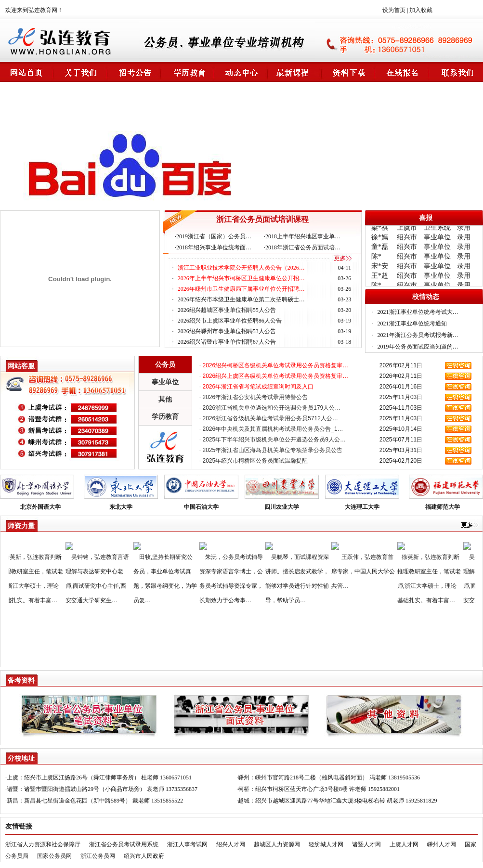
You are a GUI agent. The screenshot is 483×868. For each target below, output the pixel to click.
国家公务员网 (54, 856)
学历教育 (165, 416)
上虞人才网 (404, 844)
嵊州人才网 (442, 844)
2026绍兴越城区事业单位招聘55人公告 (227, 310)
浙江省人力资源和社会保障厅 (43, 844)
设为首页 (394, 10)
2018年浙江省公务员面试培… (303, 247)
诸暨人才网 (366, 844)
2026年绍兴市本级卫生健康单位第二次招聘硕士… (241, 299)
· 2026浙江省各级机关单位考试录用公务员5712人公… (269, 418)
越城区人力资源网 (277, 844)
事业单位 (165, 382)
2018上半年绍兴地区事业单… (303, 236)
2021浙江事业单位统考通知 (412, 324)
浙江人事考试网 (187, 844)
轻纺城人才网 (326, 844)
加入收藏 (421, 10)
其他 (165, 399)
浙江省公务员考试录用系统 (124, 844)
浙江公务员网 (98, 856)
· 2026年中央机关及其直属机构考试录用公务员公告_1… (271, 429)
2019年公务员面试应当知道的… (418, 347)
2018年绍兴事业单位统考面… (214, 247)
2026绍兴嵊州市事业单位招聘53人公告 (227, 331)
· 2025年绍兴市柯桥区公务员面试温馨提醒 (254, 461)
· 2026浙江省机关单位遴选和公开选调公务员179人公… (270, 408)
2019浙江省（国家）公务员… (214, 236)
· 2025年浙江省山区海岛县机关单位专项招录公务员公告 (271, 450)
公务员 (165, 364)
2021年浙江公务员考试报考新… (418, 335)
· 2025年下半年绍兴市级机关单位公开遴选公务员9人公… (273, 440)
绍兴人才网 (231, 844)
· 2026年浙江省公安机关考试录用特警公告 (254, 397)
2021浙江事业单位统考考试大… (418, 312)
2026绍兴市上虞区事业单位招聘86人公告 (230, 321)
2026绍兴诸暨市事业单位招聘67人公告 (227, 342)
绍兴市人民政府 (144, 856)
